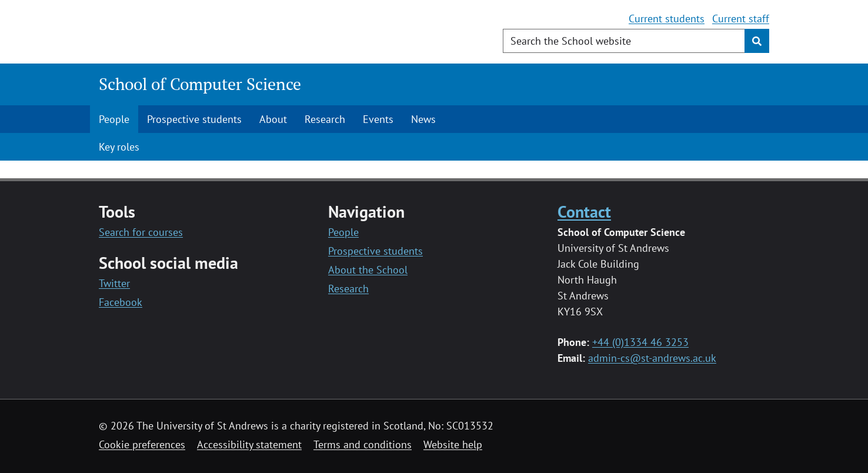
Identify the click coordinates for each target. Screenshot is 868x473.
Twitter (114, 283)
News (423, 119)
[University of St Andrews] (194, 32)
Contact (584, 211)
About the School (368, 270)
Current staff (741, 19)
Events (378, 119)
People (114, 119)
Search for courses (141, 232)
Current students (667, 19)
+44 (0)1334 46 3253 (640, 342)
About (273, 119)
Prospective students (194, 119)
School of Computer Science (200, 84)
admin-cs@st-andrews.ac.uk (652, 358)
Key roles (119, 147)
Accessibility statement (249, 444)
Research (325, 119)
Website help (453, 444)
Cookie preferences (142, 444)
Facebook (121, 302)
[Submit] (757, 41)
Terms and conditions (363, 444)
